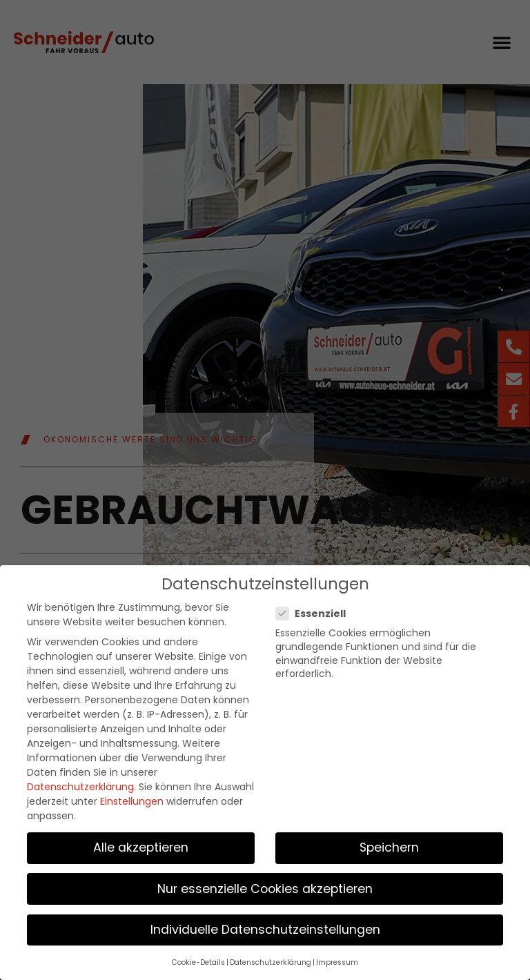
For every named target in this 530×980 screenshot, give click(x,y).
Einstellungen (132, 798)
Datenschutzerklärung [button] (271, 959)
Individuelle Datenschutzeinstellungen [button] (265, 926)
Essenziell (315, 611)
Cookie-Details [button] (198, 959)
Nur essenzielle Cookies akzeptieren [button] (265, 885)
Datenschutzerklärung (80, 783)
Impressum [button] (337, 959)
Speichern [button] (389, 845)
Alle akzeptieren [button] (141, 845)
